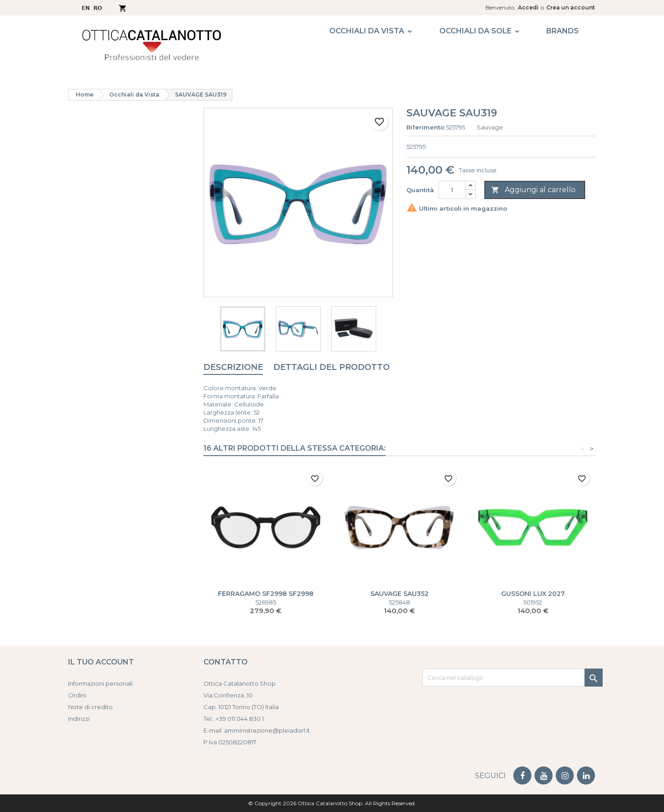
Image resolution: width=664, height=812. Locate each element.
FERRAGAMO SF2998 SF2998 (266, 594)
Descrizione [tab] (233, 367)
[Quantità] (452, 190)
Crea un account (571, 7)
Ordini (77, 695)
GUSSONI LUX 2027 (533, 594)
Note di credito (90, 707)
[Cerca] (503, 678)
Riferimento (425, 127)
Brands (563, 31)
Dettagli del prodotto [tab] (332, 367)
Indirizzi (79, 719)
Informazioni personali (100, 683)
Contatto (226, 662)
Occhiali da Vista (367, 31)
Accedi (528, 7)
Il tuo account (101, 662)
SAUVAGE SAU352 (399, 594)
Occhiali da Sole (475, 31)
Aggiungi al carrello (533, 190)
